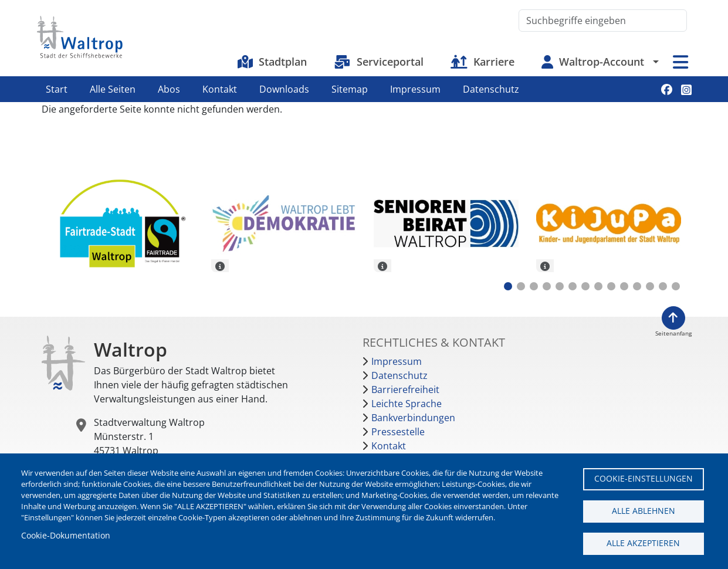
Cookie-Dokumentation (66, 535)
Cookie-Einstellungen (644, 478)
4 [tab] (547, 286)
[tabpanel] (121, 225)
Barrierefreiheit (405, 390)
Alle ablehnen (644, 511)
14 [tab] (676, 286)
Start (57, 89)
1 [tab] (508, 286)
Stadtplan (283, 62)
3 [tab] (534, 286)
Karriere (494, 62)
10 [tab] (624, 286)
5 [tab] (560, 286)
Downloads (284, 89)
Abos (169, 89)
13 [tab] (663, 286)
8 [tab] (598, 286)
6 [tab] (573, 286)
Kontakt (220, 89)
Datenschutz (491, 89)
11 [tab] (637, 286)
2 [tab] (521, 286)
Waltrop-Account (602, 62)
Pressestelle (398, 432)
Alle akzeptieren (643, 543)
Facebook (667, 89)
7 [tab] (585, 286)
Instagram (686, 89)
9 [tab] (611, 286)
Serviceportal (390, 62)
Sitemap (350, 89)
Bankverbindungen (413, 418)
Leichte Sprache (407, 404)
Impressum (415, 89)
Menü (680, 62)
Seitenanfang (673, 333)
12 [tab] (650, 286)
